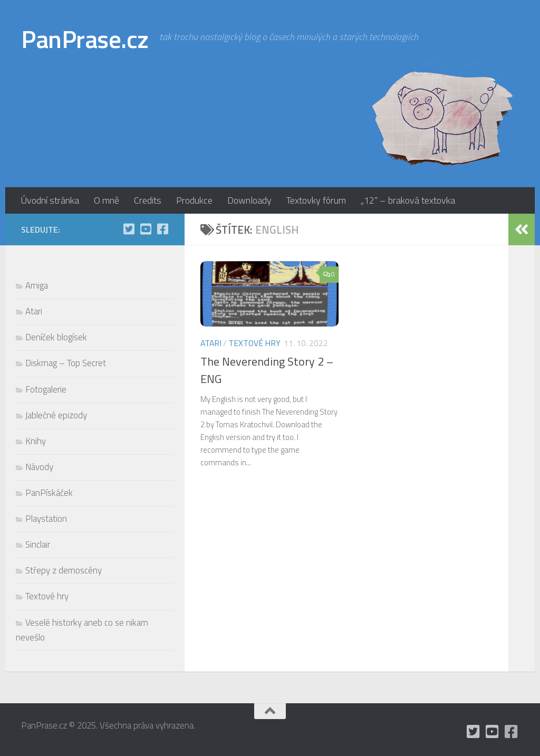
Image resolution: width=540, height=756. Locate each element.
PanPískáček (49, 493)
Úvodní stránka (50, 200)
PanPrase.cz (85, 39)
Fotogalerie (46, 389)
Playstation (46, 519)
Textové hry (254, 343)
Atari (211, 343)
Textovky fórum (316, 200)
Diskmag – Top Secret (66, 363)
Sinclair (38, 544)
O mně (107, 200)
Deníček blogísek (56, 337)
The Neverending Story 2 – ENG (267, 370)
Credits (148, 200)
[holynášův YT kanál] (146, 229)
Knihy (36, 441)
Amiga (37, 285)
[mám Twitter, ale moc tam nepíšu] (129, 229)
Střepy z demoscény (64, 570)
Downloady (249, 200)
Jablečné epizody (56, 415)
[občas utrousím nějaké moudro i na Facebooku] (162, 229)
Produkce (194, 200)
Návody (39, 467)
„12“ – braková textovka (408, 200)
